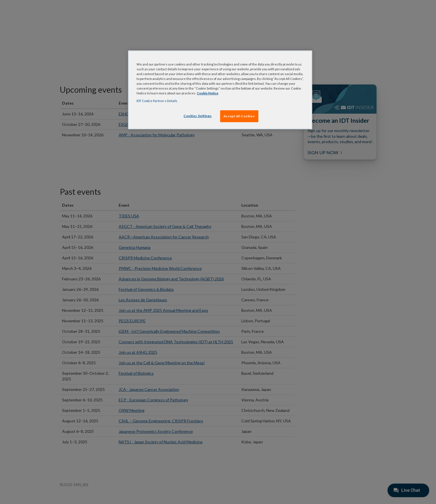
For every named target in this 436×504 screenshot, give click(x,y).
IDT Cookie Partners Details (157, 101)
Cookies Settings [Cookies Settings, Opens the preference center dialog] (198, 116)
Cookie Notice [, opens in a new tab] (208, 93)
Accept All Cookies (239, 116)
